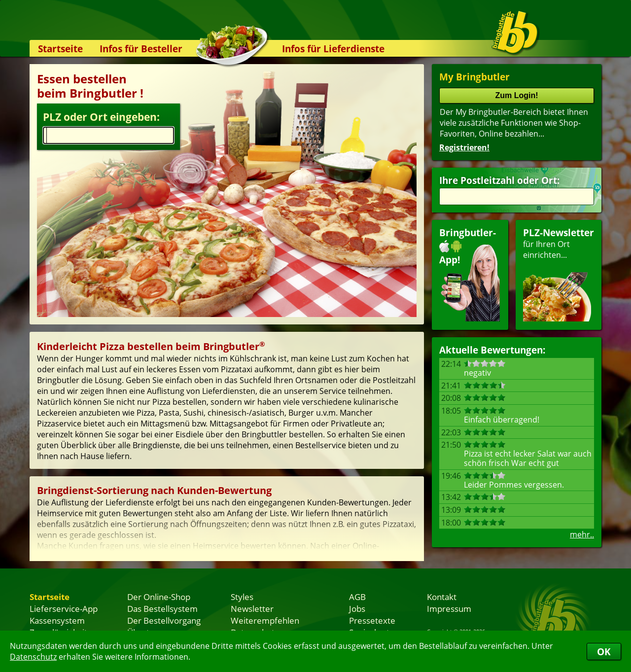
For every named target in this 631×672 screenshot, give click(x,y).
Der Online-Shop (159, 597)
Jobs (357, 608)
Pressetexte (372, 620)
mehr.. (582, 534)
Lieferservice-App (64, 608)
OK (604, 652)
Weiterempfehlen (265, 620)
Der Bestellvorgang (164, 620)
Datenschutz (33, 657)
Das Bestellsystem (162, 608)
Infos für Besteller (141, 49)
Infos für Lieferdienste (333, 49)
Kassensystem (57, 620)
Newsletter (252, 608)
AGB (357, 597)
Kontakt (442, 597)
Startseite (60, 49)
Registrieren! (464, 147)
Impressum (449, 608)
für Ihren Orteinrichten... (559, 274)
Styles (242, 597)
